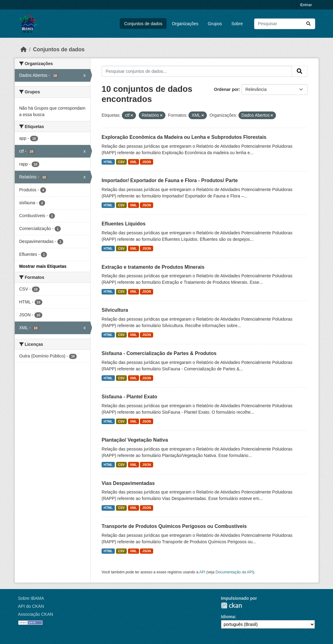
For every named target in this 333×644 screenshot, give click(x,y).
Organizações (185, 24)
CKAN (231, 605)
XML (134, 162)
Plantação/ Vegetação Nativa (135, 440)
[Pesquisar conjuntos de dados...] (285, 24)
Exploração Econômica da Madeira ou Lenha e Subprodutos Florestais (184, 137)
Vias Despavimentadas (128, 483)
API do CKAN (31, 606)
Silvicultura (115, 310)
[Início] (24, 49)
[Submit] (308, 24)
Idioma (228, 617)
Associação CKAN (36, 614)
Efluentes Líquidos (124, 224)
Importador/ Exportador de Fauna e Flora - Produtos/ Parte (170, 180)
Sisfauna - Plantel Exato (129, 397)
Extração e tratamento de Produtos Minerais (153, 267)
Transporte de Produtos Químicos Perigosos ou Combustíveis (174, 526)
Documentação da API (234, 572)
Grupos (215, 24)
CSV (122, 162)
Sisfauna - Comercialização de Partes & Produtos (159, 353)
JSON (147, 162)
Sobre (237, 24)
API (202, 572)
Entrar (306, 5)
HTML (108, 162)
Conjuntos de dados (143, 24)
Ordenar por (226, 89)
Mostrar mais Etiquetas (43, 266)
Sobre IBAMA (31, 598)
